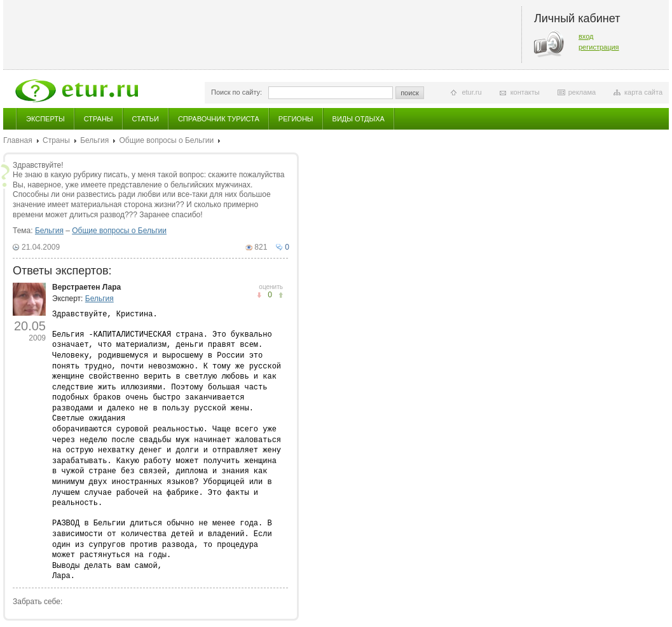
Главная (18, 140)
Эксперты (45, 119)
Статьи (146, 119)
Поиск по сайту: (237, 92)
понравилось (259, 295)
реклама (582, 92)
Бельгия (94, 140)
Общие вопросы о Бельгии (166, 140)
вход (586, 36)
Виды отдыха (359, 119)
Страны (99, 119)
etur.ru (471, 92)
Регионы (296, 119)
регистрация (599, 47)
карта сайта (643, 92)
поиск (410, 93)
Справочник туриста (219, 119)
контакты (525, 92)
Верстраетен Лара (86, 287)
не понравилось (281, 295)
